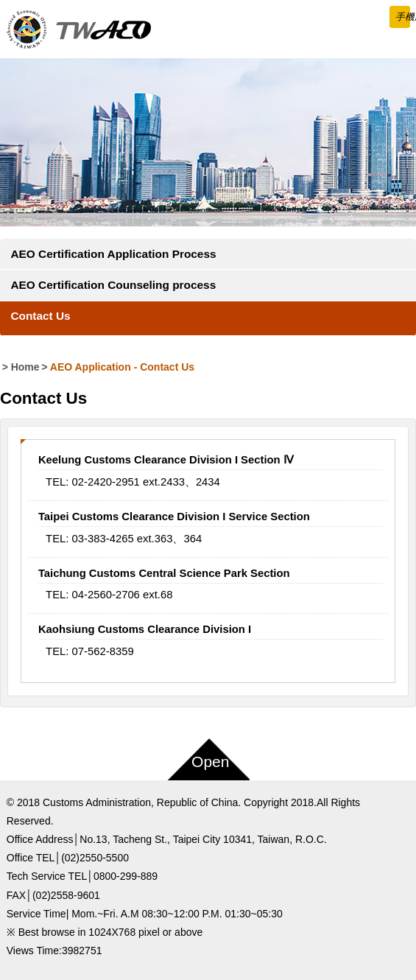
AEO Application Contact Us (122, 367)
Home (25, 367)
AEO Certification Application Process (113, 254)
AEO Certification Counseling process (113, 285)
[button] (400, 17)
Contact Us (40, 316)
